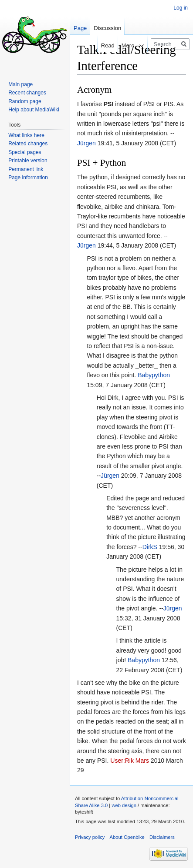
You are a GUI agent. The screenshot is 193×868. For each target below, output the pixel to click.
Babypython (154, 375)
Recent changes (27, 93)
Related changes (28, 144)
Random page (25, 101)
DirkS (150, 547)
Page (80, 28)
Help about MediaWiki (34, 110)
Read (100, 45)
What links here (26, 135)
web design (124, 805)
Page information (28, 178)
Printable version (28, 161)
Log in (181, 8)
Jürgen (86, 143)
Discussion (107, 28)
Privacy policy (90, 837)
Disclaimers (162, 837)
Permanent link (26, 169)
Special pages (25, 152)
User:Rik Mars (130, 761)
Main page (20, 84)
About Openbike (127, 837)
